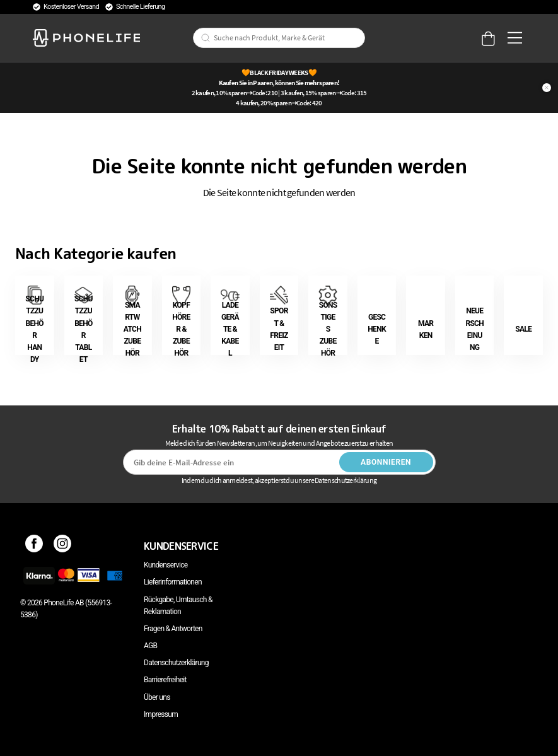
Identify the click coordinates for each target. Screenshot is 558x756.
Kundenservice (166, 565)
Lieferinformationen (173, 582)
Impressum (161, 714)
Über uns (157, 697)
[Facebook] (34, 546)
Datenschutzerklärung (176, 663)
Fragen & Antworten (173, 629)
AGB (150, 646)
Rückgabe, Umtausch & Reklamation (178, 606)
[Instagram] (63, 546)
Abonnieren (386, 462)
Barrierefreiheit (165, 680)
